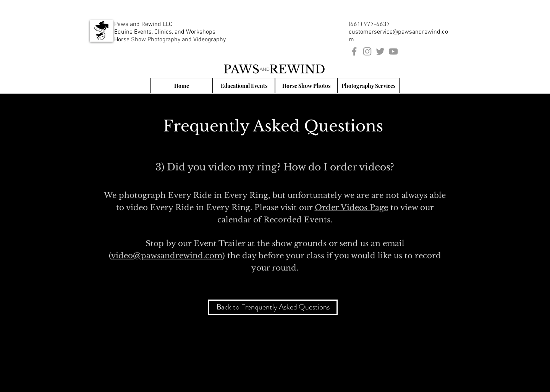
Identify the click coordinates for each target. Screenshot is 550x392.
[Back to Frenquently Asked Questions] (273, 307)
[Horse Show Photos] (306, 86)
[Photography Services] (368, 86)
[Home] (182, 86)
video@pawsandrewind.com (167, 256)
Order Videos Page (351, 207)
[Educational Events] (244, 86)
